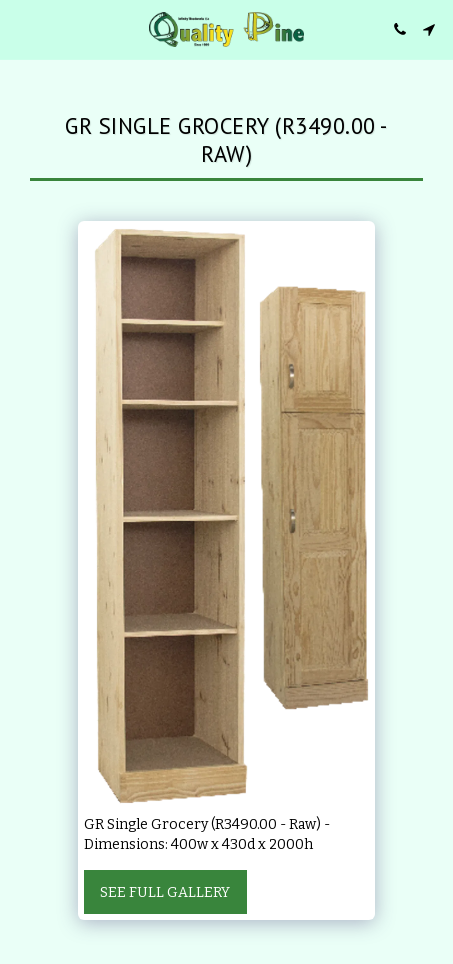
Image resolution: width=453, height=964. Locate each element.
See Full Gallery (165, 892)
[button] (22, 29)
